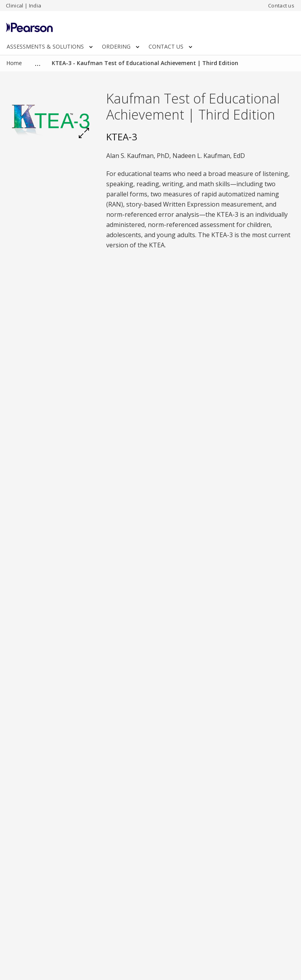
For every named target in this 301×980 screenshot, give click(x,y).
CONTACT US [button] (170, 46)
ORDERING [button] (121, 46)
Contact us (281, 5)
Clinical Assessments (62, 63)
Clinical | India (24, 5)
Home (14, 63)
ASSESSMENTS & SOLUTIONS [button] (50, 46)
